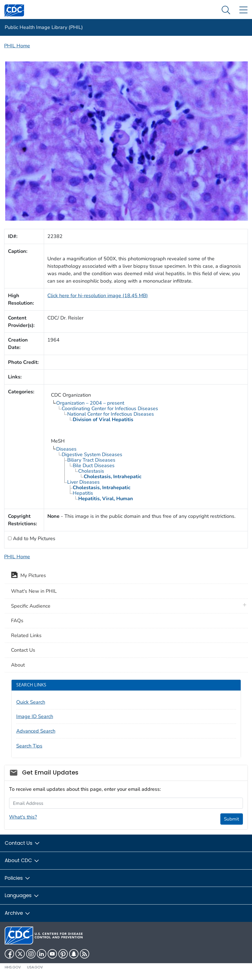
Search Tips (29, 746)
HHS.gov (13, 967)
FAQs (17, 621)
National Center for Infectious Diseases (111, 414)
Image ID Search (35, 716)
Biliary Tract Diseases (91, 460)
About (18, 665)
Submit (231, 819)
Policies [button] (18, 878)
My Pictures (29, 576)
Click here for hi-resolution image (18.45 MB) (98, 296)
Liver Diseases (83, 482)
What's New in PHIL (34, 591)
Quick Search (31, 702)
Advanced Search (36, 731)
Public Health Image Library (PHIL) (44, 27)
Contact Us (23, 650)
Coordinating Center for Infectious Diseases (110, 408)
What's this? (23, 817)
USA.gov (35, 967)
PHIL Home (17, 46)
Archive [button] (18, 913)
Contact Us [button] (22, 843)
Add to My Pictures (33, 538)
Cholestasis (91, 471)
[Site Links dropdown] (243, 10)
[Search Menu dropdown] (226, 10)
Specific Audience (31, 606)
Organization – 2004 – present (90, 403)
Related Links (26, 635)
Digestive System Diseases (92, 454)
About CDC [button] (22, 860)
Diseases (66, 449)
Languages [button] (22, 895)
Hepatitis (83, 493)
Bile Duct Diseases (94, 465)
